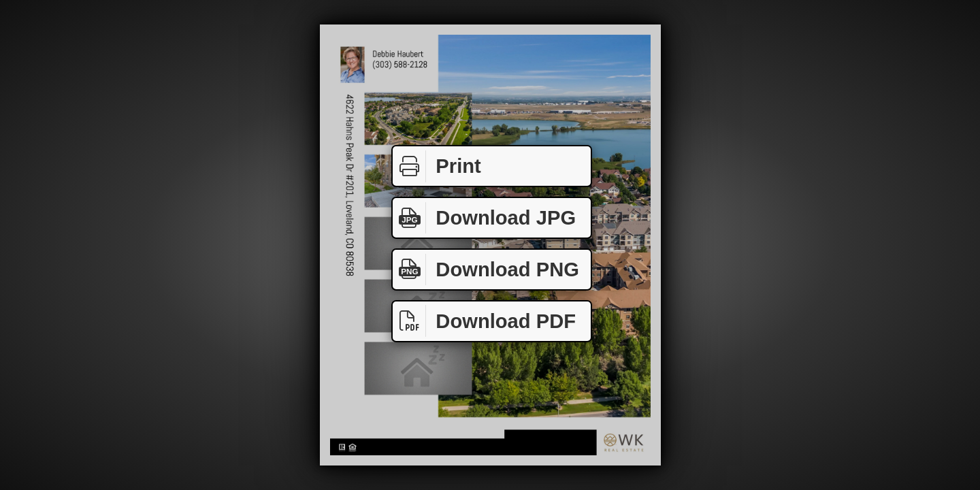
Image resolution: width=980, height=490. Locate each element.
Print (437, 166)
